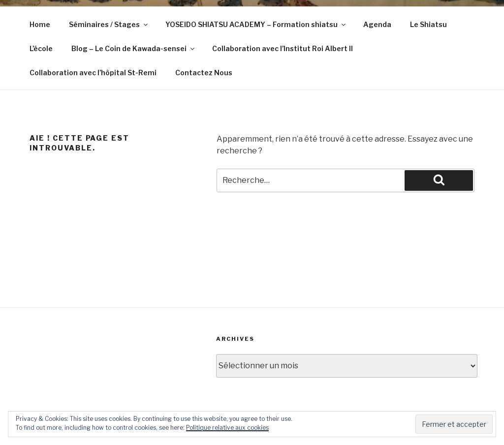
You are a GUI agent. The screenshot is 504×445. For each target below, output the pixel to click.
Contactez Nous (204, 73)
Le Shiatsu (428, 24)
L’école (41, 48)
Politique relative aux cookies (227, 428)
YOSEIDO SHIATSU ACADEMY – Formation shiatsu (256, 24)
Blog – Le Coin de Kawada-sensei (134, 48)
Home (40, 24)
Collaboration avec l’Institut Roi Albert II (283, 48)
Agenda (377, 24)
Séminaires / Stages (109, 24)
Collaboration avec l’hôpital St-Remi (93, 73)
